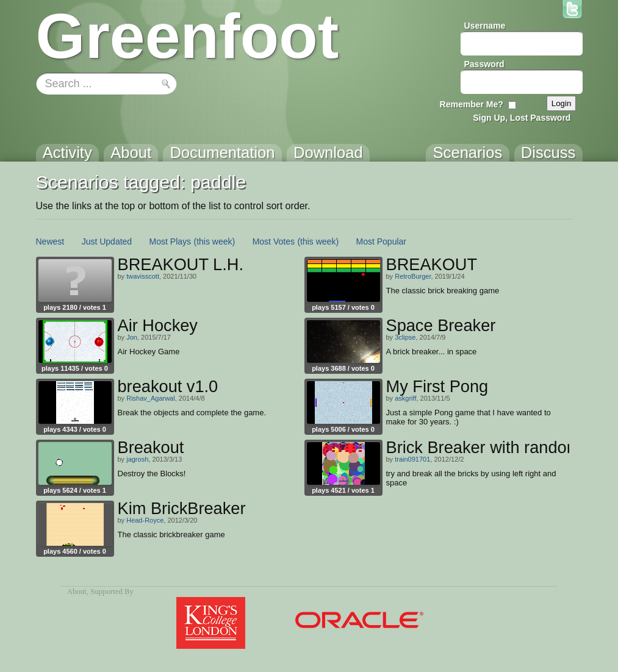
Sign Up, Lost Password (522, 118)
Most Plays (170, 241)
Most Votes (274, 241)
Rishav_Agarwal (150, 398)
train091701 (412, 459)
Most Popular (381, 241)
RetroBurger (413, 276)
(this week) (215, 241)
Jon (132, 337)
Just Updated (107, 241)
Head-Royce (145, 520)
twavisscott (143, 276)
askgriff (405, 398)
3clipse (405, 337)
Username (485, 26)
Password (484, 64)
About (77, 592)
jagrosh (137, 459)
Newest (50, 241)
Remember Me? (472, 104)
